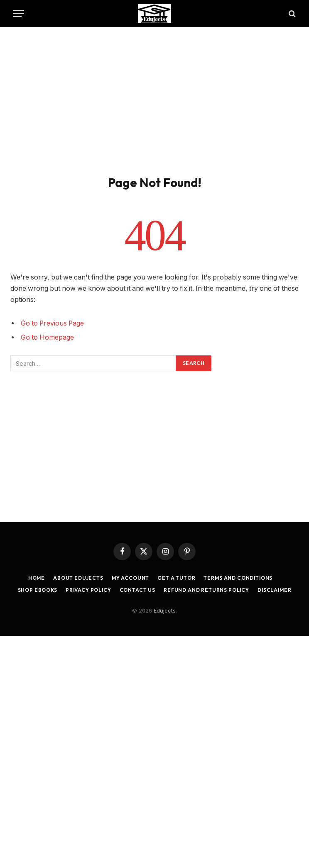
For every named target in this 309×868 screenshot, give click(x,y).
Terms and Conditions (238, 578)
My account (130, 578)
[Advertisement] (154, 100)
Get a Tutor (176, 578)
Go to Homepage (47, 337)
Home (37, 578)
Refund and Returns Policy (206, 590)
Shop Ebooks (38, 590)
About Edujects (78, 578)
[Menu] (19, 13)
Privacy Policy (88, 590)
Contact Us (137, 590)
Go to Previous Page (52, 323)
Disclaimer (274, 590)
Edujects (165, 610)
